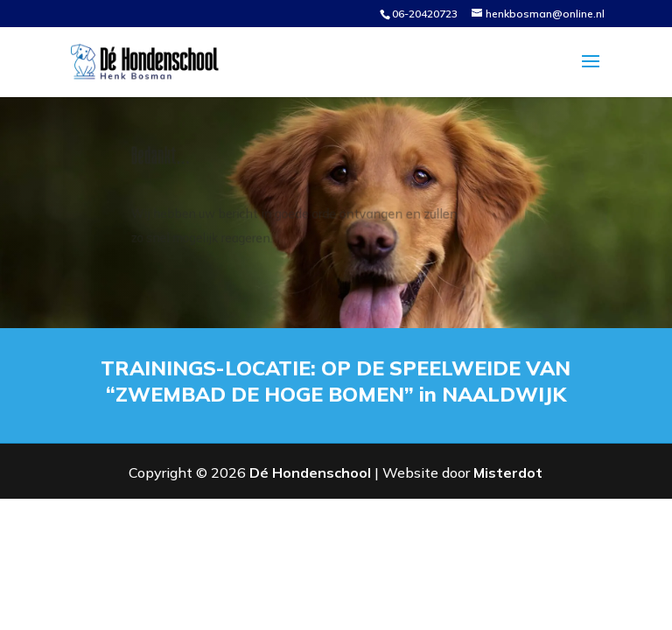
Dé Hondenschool (310, 472)
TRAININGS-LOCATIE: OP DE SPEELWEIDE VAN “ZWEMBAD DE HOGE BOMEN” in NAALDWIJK (336, 381)
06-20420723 (425, 14)
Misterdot (508, 472)
